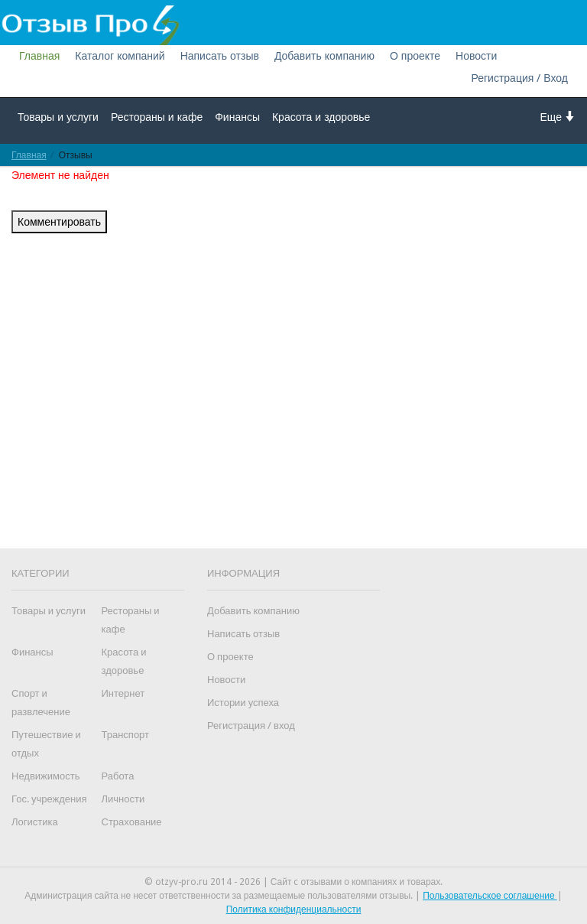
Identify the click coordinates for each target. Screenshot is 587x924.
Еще (558, 117)
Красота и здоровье (321, 117)
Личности (123, 799)
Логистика (35, 822)
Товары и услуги (58, 117)
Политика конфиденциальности (294, 909)
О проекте (415, 56)
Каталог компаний (120, 56)
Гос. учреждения (49, 799)
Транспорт (126, 735)
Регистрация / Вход (519, 78)
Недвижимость (45, 776)
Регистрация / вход (251, 726)
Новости (476, 56)
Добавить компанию (324, 56)
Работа (118, 776)
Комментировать (59, 222)
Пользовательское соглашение (490, 896)
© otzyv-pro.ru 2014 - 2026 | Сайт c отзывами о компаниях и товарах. (294, 882)
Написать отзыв (220, 56)
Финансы (237, 117)
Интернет (123, 693)
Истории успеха (243, 703)
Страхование (132, 822)
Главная (39, 56)
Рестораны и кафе (157, 117)
